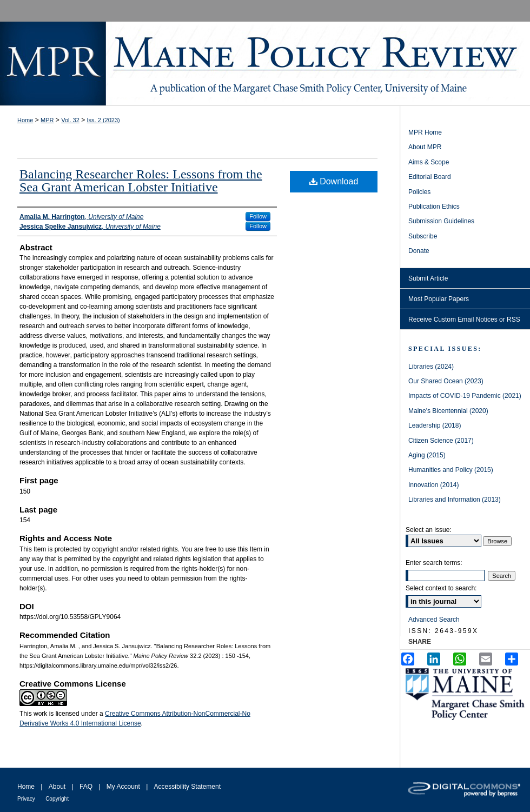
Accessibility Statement (187, 787)
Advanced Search (434, 620)
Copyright (57, 799)
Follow (258, 216)
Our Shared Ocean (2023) (446, 381)
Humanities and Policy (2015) (451, 470)
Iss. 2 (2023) (104, 120)
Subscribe (423, 236)
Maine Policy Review (265, 64)
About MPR (425, 147)
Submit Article (428, 278)
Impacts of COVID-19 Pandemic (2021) (465, 396)
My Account (123, 787)
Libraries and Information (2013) (455, 500)
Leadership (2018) (435, 425)
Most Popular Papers (439, 299)
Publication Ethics (434, 207)
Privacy (26, 799)
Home (25, 120)
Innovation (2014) (433, 485)
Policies (419, 192)
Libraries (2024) (431, 367)
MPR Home (425, 132)
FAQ (86, 787)
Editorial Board (430, 177)
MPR (47, 120)
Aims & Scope (429, 162)
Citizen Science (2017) (441, 441)
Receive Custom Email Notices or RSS (464, 320)
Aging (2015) (427, 455)
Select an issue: (429, 530)
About (57, 787)
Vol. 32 (70, 120)
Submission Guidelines (441, 221)
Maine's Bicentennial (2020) (448, 411)
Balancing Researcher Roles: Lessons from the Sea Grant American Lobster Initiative (141, 181)
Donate (419, 251)
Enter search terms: (434, 563)
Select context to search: (441, 588)
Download (334, 181)
